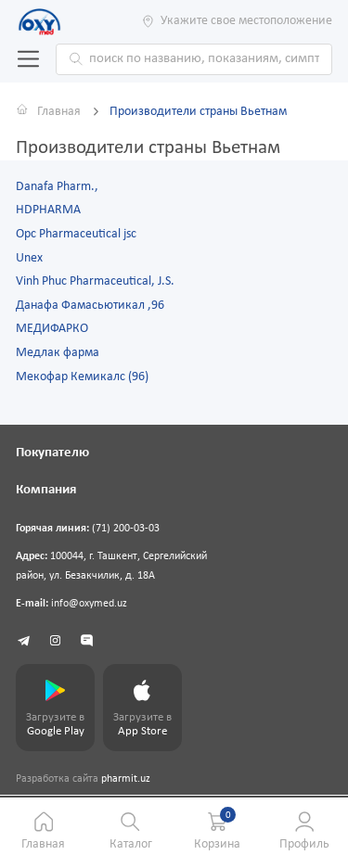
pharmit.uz (126, 779)
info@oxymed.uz (89, 604)
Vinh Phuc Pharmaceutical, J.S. (95, 281)
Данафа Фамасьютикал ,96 (90, 306)
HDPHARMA (48, 210)
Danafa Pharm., (57, 187)
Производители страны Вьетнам (198, 112)
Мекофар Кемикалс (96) (82, 377)
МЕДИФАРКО (52, 329)
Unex (29, 258)
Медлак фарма (58, 353)
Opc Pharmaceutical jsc (76, 234)
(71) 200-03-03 (126, 529)
